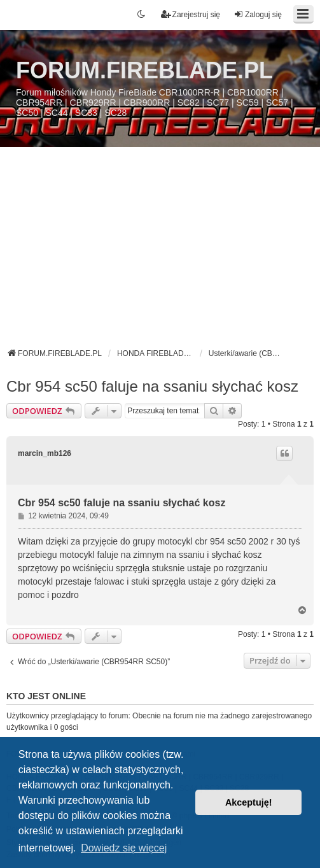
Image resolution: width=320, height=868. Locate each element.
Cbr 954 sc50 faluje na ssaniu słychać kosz (152, 386)
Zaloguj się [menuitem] (258, 14)
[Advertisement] (160, 252)
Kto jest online (46, 696)
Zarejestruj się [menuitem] (191, 14)
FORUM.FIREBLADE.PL (144, 70)
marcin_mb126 (45, 453)
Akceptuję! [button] (249, 802)
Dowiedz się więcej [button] (124, 848)
